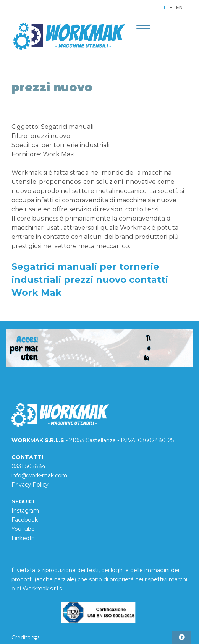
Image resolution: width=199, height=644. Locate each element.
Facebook (25, 520)
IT (164, 7)
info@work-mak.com (39, 475)
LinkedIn (23, 538)
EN (179, 7)
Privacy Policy (30, 485)
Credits (26, 638)
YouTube (23, 529)
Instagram (25, 511)
